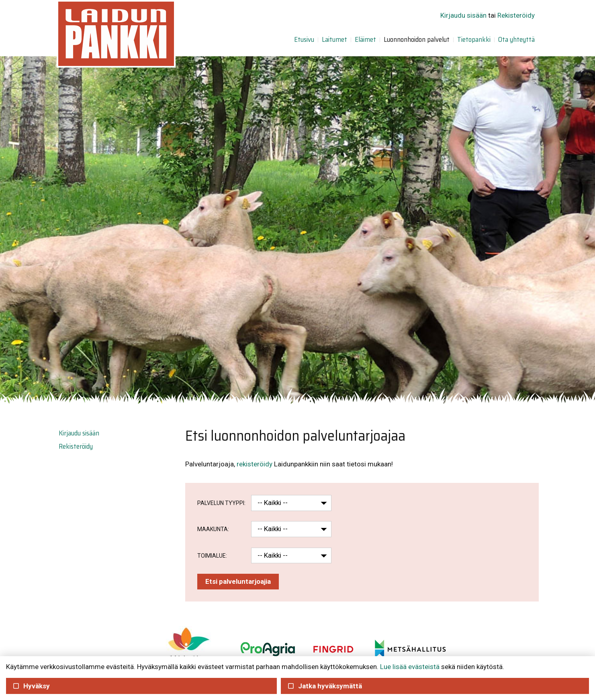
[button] (307, 503)
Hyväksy (31, 686)
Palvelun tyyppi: (221, 503)
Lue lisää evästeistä (410, 667)
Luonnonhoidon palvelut (417, 39)
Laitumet (334, 39)
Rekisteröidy (516, 15)
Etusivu (304, 39)
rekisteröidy (255, 464)
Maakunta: (213, 529)
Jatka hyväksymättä (325, 686)
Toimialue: (212, 556)
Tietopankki (474, 39)
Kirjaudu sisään (463, 15)
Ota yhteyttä (516, 39)
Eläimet (365, 39)
